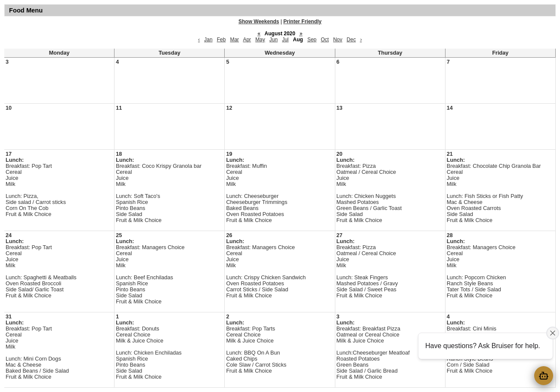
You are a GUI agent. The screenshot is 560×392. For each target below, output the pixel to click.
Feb (221, 40)
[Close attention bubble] (553, 333)
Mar (234, 40)
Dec (351, 40)
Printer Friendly (302, 22)
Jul (285, 40)
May (260, 40)
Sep (312, 40)
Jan (208, 40)
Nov (338, 40)
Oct (325, 40)
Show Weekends (259, 22)
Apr (247, 40)
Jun (274, 40)
